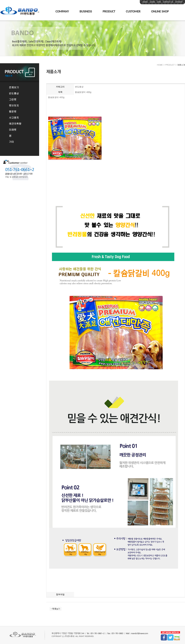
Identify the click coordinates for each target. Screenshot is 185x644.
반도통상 (14, 93)
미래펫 (13, 130)
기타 (11, 142)
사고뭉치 (14, 117)
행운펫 (13, 111)
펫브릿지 (14, 105)
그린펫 (13, 99)
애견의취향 (15, 124)
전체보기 (14, 87)
